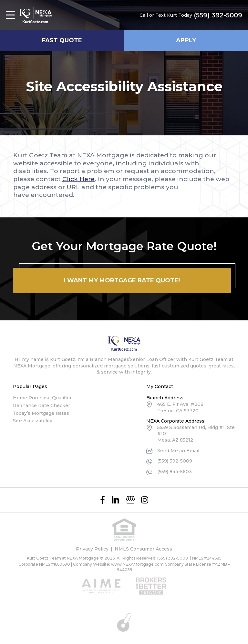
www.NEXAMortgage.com (137, 564)
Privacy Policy (92, 549)
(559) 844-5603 (175, 472)
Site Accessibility (33, 421)
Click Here (78, 179)
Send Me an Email (178, 451)
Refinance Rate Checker (41, 405)
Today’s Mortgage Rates (41, 413)
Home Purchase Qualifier (42, 398)
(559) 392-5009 (218, 15)
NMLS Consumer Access (143, 549)
